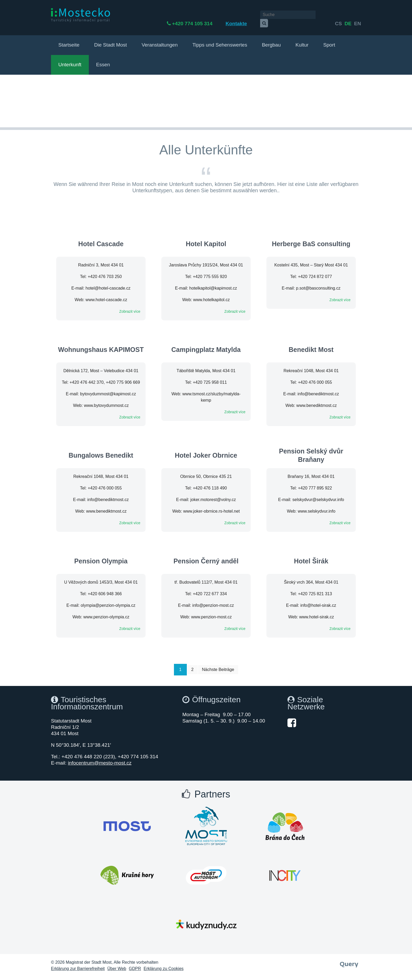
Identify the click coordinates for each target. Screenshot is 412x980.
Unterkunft (70, 60)
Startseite (69, 40)
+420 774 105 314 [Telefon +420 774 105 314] (206, 15)
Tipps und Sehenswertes (220, 40)
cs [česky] (338, 15)
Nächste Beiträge (218, 665)
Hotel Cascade (101, 239)
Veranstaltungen (160, 40)
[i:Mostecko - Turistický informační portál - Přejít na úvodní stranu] (81, 15)
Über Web (117, 964)
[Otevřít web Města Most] (127, 821)
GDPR (135, 964)
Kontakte (250, 15)
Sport (329, 40)
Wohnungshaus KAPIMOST (101, 345)
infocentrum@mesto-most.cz (100, 758)
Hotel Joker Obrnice (206, 450)
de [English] (348, 15)
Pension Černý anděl (206, 556)
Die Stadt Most (110, 40)
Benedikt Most (311, 345)
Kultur (302, 40)
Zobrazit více (130, 306)
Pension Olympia (101, 556)
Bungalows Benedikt (101, 450)
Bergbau (271, 40)
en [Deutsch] (358, 15)
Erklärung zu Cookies (164, 964)
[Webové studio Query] (349, 958)
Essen (103, 60)
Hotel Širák (311, 556)
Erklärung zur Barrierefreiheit (78, 964)
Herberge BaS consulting (311, 239)
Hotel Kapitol (206, 239)
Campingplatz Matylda (206, 345)
